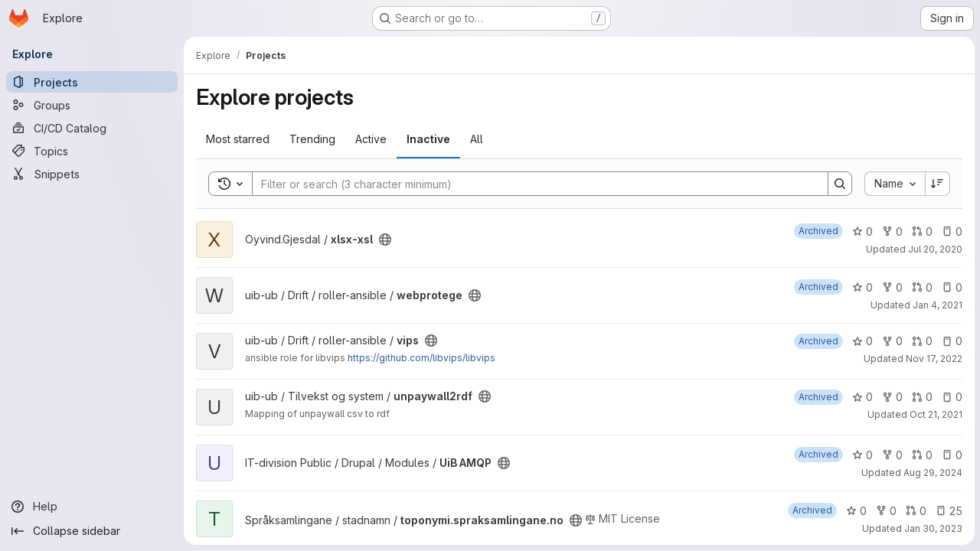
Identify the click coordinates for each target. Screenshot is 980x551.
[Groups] (92, 105)
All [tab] (477, 139)
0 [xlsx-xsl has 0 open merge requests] (921, 231)
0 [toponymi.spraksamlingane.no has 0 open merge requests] (915, 511)
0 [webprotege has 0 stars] (862, 287)
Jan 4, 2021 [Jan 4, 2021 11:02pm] (937, 305)
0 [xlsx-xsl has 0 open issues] (951, 231)
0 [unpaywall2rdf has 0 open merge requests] (921, 397)
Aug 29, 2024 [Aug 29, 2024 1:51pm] (932, 473)
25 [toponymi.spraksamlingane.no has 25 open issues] (948, 511)
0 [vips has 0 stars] (862, 341)
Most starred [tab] (238, 139)
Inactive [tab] (428, 139)
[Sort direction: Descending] (937, 184)
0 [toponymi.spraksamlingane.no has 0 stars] (856, 511)
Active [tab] (371, 139)
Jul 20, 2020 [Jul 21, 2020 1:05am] (934, 249)
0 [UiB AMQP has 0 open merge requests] (921, 455)
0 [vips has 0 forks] (892, 341)
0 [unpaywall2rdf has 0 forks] (892, 397)
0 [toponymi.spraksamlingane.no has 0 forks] (885, 511)
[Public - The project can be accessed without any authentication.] (385, 240)
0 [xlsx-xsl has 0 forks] (892, 231)
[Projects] (92, 82)
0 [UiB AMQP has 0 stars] (862, 455)
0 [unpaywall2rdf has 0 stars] (862, 397)
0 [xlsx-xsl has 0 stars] (862, 231)
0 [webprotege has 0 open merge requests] (921, 287)
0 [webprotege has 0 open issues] (951, 287)
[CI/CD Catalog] (92, 128)
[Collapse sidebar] (92, 531)
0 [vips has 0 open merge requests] (921, 341)
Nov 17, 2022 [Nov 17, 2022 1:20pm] (933, 359)
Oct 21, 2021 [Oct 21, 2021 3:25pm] (935, 414)
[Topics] (92, 151)
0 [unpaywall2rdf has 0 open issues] (951, 397)
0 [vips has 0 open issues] (951, 341)
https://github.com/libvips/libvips (421, 358)
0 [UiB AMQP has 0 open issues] (951, 455)
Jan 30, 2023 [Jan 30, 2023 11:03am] (933, 528)
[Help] (92, 507)
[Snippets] (92, 174)
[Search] (532, 184)
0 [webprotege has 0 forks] (892, 287)
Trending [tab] (312, 139)
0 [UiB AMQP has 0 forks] (892, 455)
